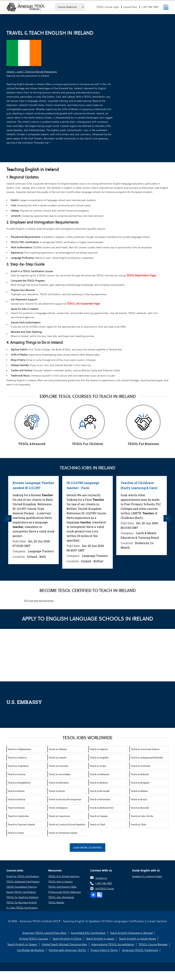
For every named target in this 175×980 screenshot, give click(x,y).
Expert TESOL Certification (21, 892)
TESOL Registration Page (141, 275)
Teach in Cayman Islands (21, 824)
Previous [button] (8, 518)
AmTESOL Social (105, 888)
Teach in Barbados (59, 782)
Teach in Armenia (58, 766)
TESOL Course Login (108, 7)
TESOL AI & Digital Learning (64, 876)
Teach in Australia (140, 766)
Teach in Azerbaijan (60, 774)
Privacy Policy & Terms (104, 950)
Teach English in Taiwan (23, 944)
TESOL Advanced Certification (23, 881)
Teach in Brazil (139, 799)
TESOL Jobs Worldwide (61, 897)
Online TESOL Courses (34, 938)
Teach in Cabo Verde (142, 816)
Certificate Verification (31, 950)
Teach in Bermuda (100, 791)
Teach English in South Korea (137, 938)
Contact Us (101, 878)
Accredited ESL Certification (88, 933)
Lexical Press (130, 7)
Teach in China (16, 832)
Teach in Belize (16, 791)
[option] (33, 520)
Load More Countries (87, 847)
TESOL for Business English (22, 902)
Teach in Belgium (140, 782)
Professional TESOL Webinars (65, 892)
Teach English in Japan (100, 938)
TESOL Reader (56, 902)
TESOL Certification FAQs (62, 887)
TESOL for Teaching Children (22, 897)
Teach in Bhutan (139, 791)
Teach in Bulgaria (58, 807)
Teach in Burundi (140, 807)
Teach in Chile (138, 824)
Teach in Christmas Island (63, 832)
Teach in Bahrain (140, 774)
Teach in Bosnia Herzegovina (65, 799)
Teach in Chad (97, 824)
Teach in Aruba (98, 766)
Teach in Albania (58, 749)
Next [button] (167, 518)
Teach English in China (67, 938)
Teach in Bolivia (16, 799)
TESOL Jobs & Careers (60, 881)
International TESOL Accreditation (113, 944)
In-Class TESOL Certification (22, 908)
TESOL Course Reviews (153, 944)
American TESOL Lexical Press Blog (44, 933)
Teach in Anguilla (99, 757)
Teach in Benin (57, 791)
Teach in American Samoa (145, 749)
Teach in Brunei (16, 807)
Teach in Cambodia (18, 816)
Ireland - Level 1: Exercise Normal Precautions (32, 72)
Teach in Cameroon (59, 816)
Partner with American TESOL (68, 950)
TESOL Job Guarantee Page (83, 304)
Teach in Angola (57, 757)
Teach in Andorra (17, 757)
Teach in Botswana (100, 799)
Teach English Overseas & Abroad (131, 933)
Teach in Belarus (99, 782)
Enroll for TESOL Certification (23, 876)
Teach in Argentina (18, 766)
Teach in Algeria (99, 749)
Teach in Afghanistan (19, 749)
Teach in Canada (98, 816)
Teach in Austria (16, 774)
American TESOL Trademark (140, 950)
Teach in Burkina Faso (102, 807)
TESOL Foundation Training (22, 887)
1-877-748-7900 (150, 7)
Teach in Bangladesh (19, 782)
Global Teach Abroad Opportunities (64, 944)
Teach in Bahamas (100, 774)
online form (46, 600)
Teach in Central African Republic (67, 824)
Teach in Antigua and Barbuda (147, 757)
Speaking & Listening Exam (147, 876)
